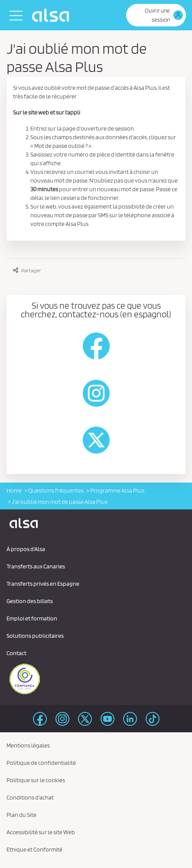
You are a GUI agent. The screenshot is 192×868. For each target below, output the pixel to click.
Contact (16, 653)
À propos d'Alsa (26, 549)
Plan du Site (21, 815)
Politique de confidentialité (41, 763)
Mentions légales (28, 745)
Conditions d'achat (30, 797)
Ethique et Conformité (34, 849)
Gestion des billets (30, 601)
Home (14, 490)
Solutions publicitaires (35, 636)
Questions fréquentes (56, 490)
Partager (27, 270)
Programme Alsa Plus (117, 490)
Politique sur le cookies (36, 780)
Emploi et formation (32, 618)
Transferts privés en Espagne (43, 584)
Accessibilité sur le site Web (41, 832)
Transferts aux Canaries (36, 566)
